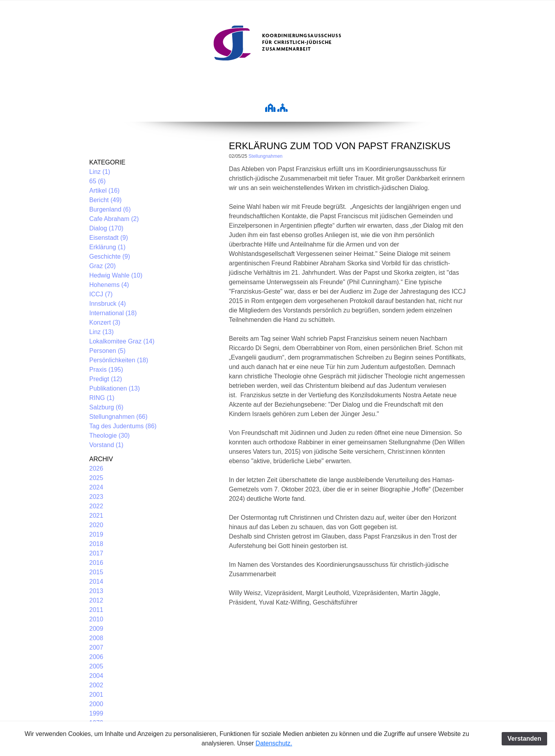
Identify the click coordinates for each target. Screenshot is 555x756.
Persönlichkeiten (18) (119, 360)
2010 (96, 619)
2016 (96, 563)
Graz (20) (103, 266)
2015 (96, 572)
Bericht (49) (106, 200)
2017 (96, 553)
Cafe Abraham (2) (114, 219)
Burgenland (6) (110, 209)
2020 (96, 525)
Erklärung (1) (107, 247)
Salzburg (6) (106, 407)
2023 (96, 497)
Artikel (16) (105, 191)
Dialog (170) (106, 228)
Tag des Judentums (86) (123, 426)
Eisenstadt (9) (109, 238)
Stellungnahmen (266, 156)
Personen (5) (108, 351)
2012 (96, 600)
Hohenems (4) (109, 285)
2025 (96, 478)
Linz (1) (100, 172)
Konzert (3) (105, 322)
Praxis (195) (106, 370)
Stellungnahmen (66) (119, 417)
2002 (96, 685)
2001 (96, 695)
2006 (96, 657)
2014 (96, 582)
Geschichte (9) (110, 257)
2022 (96, 506)
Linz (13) (102, 332)
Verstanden (524, 739)
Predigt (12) (106, 379)
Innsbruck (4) (108, 304)
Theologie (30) (110, 436)
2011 (96, 610)
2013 (96, 591)
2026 (96, 468)
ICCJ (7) (101, 294)
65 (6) (98, 181)
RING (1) (102, 398)
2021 (96, 516)
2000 (96, 704)
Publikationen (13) (115, 388)
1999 (96, 713)
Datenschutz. (274, 743)
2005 (96, 666)
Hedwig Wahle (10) (116, 275)
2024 (96, 487)
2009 (96, 629)
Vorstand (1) (106, 445)
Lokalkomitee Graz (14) (122, 341)
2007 (96, 647)
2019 (96, 534)
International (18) (113, 313)
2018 (96, 544)
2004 (96, 676)
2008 (96, 638)
